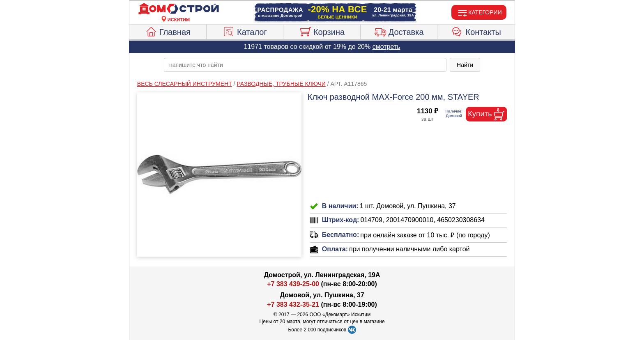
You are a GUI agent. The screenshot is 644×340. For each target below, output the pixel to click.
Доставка (399, 31)
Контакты (476, 31)
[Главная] (179, 9)
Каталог (245, 31)
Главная (168, 31)
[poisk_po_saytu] (305, 65)
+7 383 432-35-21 (293, 304)
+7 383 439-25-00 (293, 284)
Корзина (322, 31)
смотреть (386, 47)
